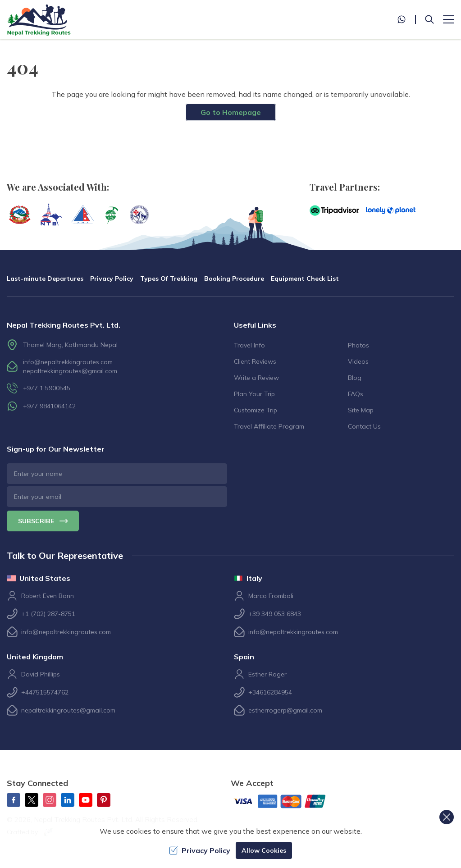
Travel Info (249, 345)
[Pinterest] (104, 800)
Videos (358, 361)
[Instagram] (50, 800)
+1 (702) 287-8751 (48, 614)
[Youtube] (86, 800)
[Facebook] (14, 800)
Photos (358, 345)
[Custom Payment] (287, 802)
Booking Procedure (234, 279)
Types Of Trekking (169, 279)
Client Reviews (255, 361)
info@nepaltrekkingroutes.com (68, 362)
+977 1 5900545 (47, 388)
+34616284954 (270, 692)
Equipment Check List (305, 279)
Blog (355, 378)
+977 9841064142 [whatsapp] (49, 406)
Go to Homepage (231, 112)
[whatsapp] (406, 19)
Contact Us (364, 426)
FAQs (356, 394)
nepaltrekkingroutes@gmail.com (70, 371)
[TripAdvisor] (334, 210)
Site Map (361, 410)
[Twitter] (32, 800)
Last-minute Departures (45, 279)
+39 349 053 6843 (275, 614)
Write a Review (256, 378)
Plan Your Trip (254, 394)
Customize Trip (256, 410)
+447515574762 (45, 692)
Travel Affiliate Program (269, 426)
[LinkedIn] (68, 800)
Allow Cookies (264, 850)
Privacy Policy (112, 279)
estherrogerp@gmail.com (285, 710)
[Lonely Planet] (391, 210)
